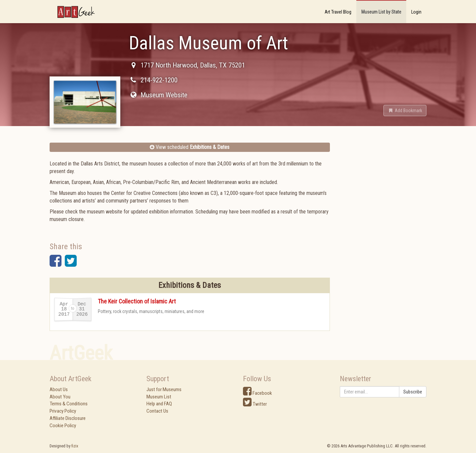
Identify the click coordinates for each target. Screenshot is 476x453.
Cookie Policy (63, 426)
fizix (75, 446)
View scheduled (190, 147)
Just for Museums (164, 389)
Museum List (159, 397)
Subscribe (413, 392)
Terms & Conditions (69, 404)
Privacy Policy (63, 411)
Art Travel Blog (338, 12)
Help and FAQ (159, 404)
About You (60, 397)
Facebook (258, 393)
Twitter (255, 404)
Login (416, 12)
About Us (59, 389)
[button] (405, 111)
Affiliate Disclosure (68, 418)
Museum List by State (381, 12)
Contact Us (157, 411)
